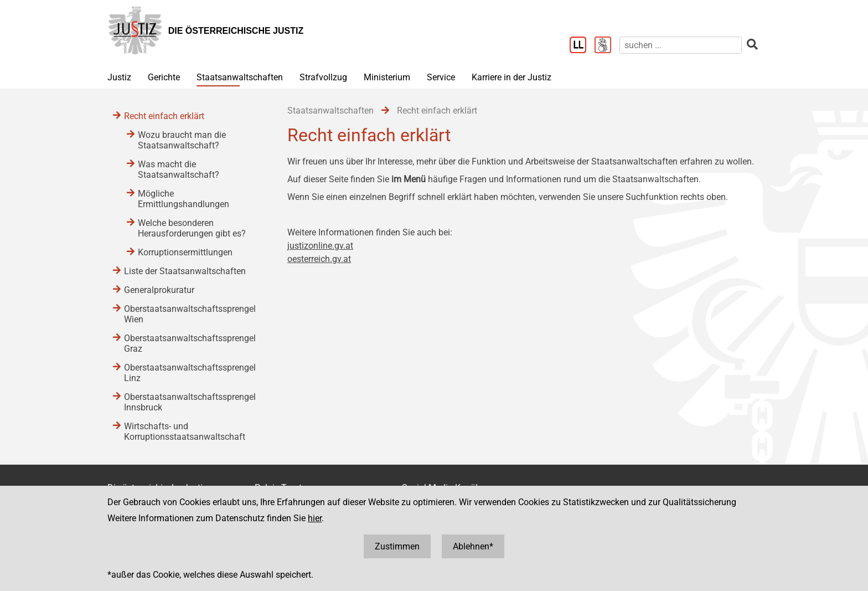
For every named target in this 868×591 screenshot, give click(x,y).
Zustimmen (397, 546)
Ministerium (387, 77)
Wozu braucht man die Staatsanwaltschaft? (182, 140)
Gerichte (164, 77)
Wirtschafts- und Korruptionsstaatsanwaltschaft (185, 431)
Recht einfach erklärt (164, 116)
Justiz (119, 77)
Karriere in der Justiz (512, 77)
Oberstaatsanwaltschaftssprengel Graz (190, 343)
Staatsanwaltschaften (240, 77)
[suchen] (681, 45)
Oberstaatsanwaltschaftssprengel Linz (190, 373)
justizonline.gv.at (320, 246)
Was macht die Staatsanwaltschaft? (179, 169)
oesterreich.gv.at (319, 259)
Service (441, 77)
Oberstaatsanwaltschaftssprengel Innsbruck (190, 402)
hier (315, 518)
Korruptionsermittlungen (185, 252)
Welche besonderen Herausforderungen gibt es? (192, 228)
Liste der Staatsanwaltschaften (185, 271)
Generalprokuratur (159, 290)
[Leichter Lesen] (582, 46)
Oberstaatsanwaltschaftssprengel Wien (190, 314)
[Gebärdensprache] (607, 46)
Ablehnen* (473, 546)
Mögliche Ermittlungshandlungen (184, 199)
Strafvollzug (323, 77)
